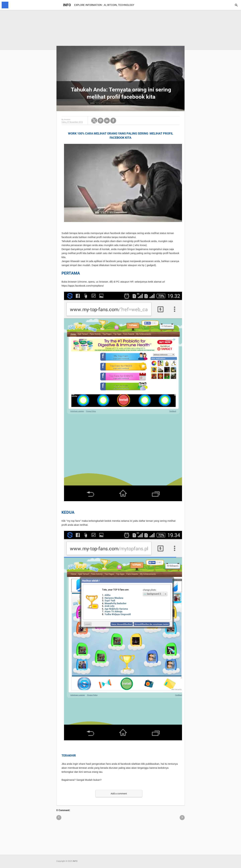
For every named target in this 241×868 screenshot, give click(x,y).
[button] (94, 121)
